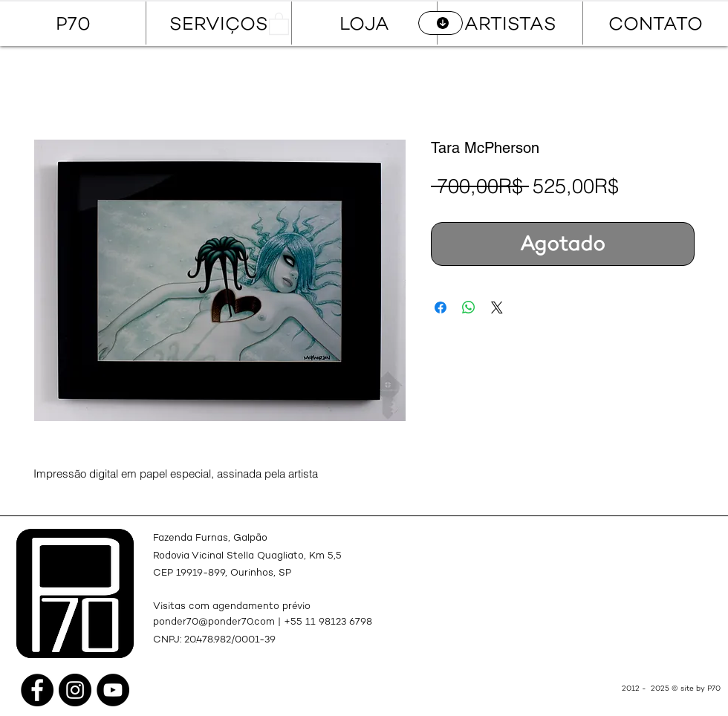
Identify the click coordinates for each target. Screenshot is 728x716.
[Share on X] (497, 307)
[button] (279, 23)
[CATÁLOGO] (441, 23)
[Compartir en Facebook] (441, 307)
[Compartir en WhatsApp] (469, 307)
